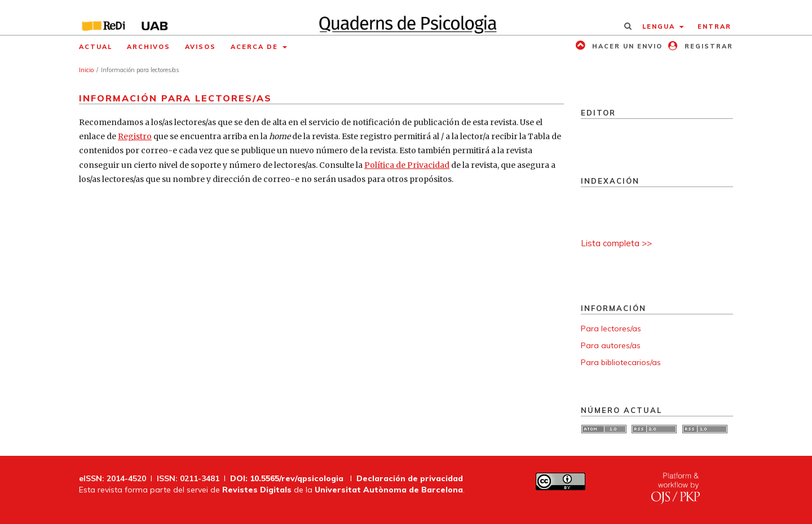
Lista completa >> (616, 243)
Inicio (86, 70)
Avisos (200, 47)
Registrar (707, 46)
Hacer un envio (626, 46)
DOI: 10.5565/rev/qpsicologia (287, 478)
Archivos (149, 47)
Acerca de (256, 47)
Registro (135, 136)
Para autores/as (611, 345)
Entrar (714, 26)
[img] (406, 17)
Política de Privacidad (407, 165)
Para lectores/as (611, 328)
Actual (96, 47)
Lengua (660, 26)
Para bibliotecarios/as (621, 362)
